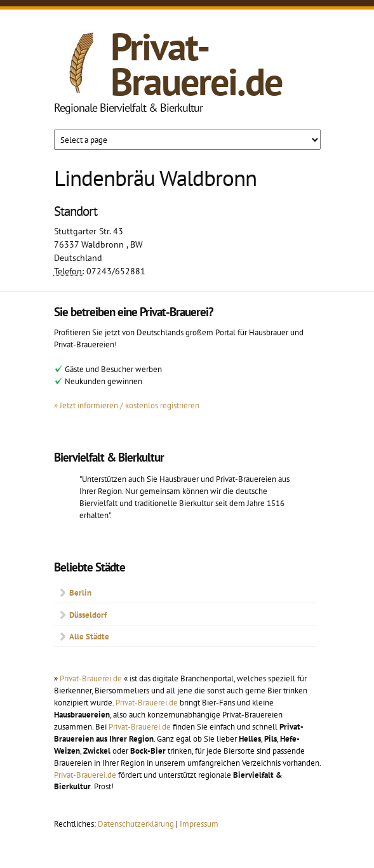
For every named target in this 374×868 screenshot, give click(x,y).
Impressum (199, 824)
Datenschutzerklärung (137, 824)
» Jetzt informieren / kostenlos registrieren (127, 405)
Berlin (80, 592)
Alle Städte (89, 636)
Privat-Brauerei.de (196, 64)
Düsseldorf (88, 615)
